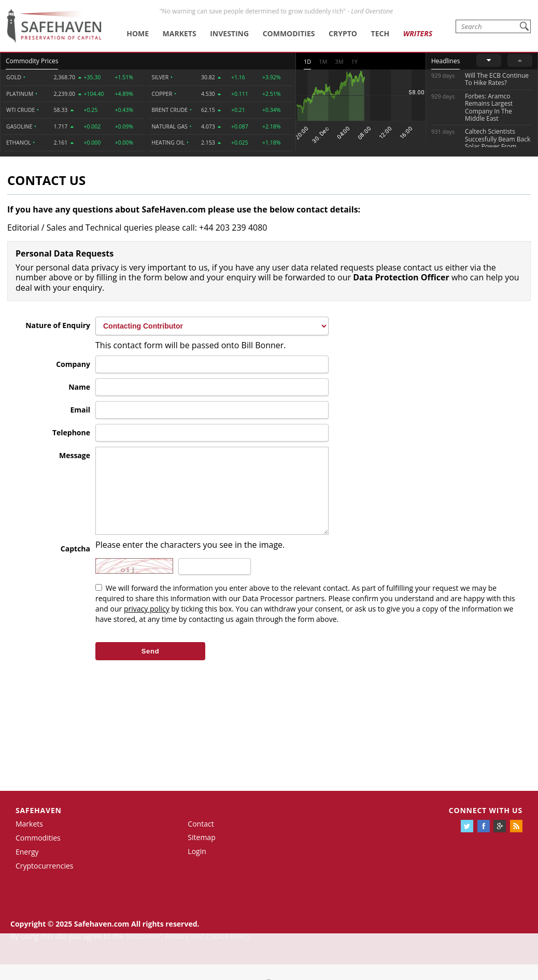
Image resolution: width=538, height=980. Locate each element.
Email (80, 410)
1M (323, 61)
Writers (418, 33)
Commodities (289, 33)
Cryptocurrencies (45, 881)
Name (79, 387)
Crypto (343, 33)
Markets (180, 33)
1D (307, 61)
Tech (380, 33)
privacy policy (147, 624)
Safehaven (39, 826)
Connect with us (486, 826)
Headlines (445, 61)
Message (75, 455)
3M (339, 61)
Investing (229, 33)
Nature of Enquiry (58, 325)
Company (73, 364)
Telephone (71, 432)
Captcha (75, 564)
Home (138, 33)
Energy (27, 867)
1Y (355, 61)
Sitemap (201, 853)
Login (197, 867)
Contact (201, 839)
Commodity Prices (32, 61)
